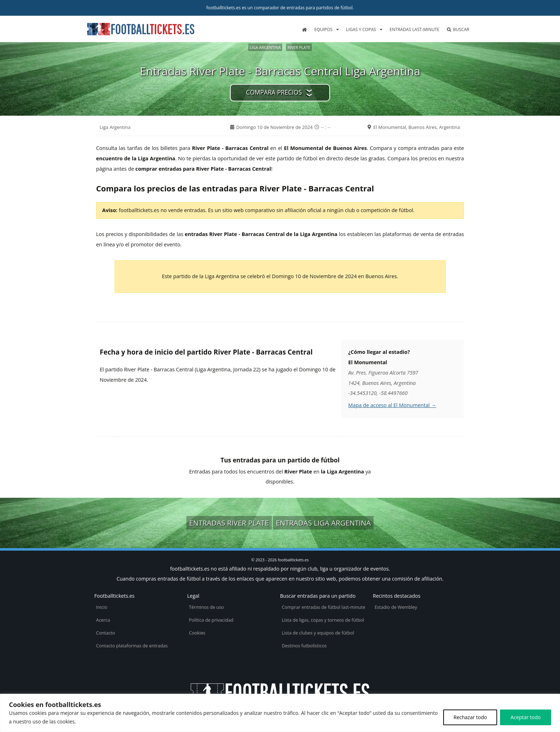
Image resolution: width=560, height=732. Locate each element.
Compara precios (274, 92)
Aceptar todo (526, 717)
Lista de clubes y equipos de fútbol (318, 633)
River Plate (299, 47)
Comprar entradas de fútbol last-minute (324, 607)
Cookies (197, 633)
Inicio (102, 607)
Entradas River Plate (229, 523)
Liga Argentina (265, 47)
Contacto (106, 633)
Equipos (323, 29)
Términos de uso (206, 607)
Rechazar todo (470, 717)
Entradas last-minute (414, 29)
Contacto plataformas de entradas (132, 646)
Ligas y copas (361, 29)
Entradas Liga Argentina (323, 523)
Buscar (458, 29)
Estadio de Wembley (396, 607)
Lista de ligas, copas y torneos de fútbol (323, 620)
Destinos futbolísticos (304, 646)
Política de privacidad (211, 620)
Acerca (103, 620)
